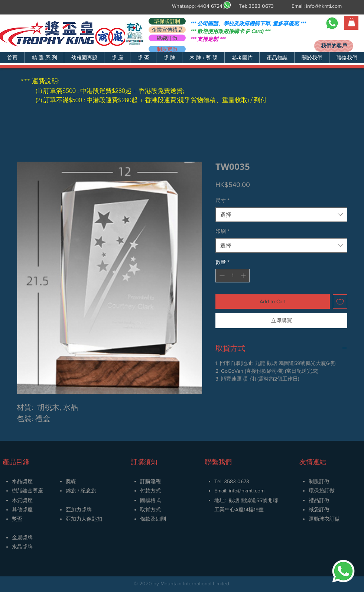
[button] (44, 58)
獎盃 (17, 519)
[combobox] (281, 215)
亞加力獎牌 (79, 509)
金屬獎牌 (22, 537)
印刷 (222, 231)
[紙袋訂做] (167, 38)
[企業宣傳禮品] (167, 30)
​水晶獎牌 (22, 547)
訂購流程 (150, 481)
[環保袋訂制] (167, 21)
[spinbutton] (233, 276)
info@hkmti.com (324, 6)
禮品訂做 (319, 500)
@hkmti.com (251, 491)
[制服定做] (167, 49)
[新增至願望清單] (340, 302)
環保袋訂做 (322, 491)
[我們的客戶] (334, 46)
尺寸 (222, 200)
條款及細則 (153, 519)
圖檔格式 (150, 500)
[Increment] (244, 276)
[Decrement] (221, 276)
